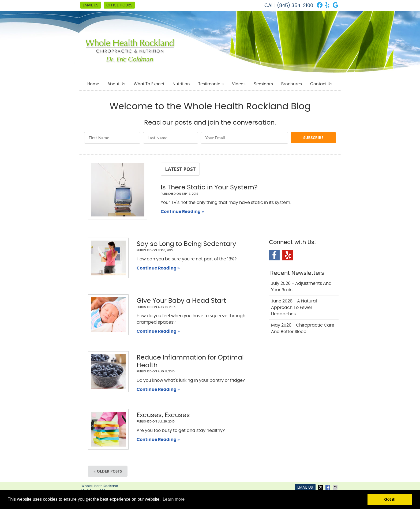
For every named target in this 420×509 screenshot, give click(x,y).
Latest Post (180, 169)
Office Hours (119, 5)
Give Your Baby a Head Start (181, 301)
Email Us (91, 5)
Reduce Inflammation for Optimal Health (190, 362)
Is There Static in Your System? (209, 188)
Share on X (321, 487)
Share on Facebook (328, 487)
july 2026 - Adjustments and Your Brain (301, 287)
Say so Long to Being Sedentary (186, 244)
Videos (239, 84)
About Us (116, 84)
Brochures (292, 84)
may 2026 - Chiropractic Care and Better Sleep (303, 328)
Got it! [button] (390, 499)
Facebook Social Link (274, 255)
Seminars (263, 84)
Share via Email (336, 487)
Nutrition (181, 84)
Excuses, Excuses (163, 415)
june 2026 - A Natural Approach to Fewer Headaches (294, 308)
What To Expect (149, 84)
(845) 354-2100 (295, 6)
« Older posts (108, 471)
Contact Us (321, 84)
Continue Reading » (182, 212)
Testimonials (211, 84)
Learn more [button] (174, 499)
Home (93, 84)
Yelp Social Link (288, 255)
